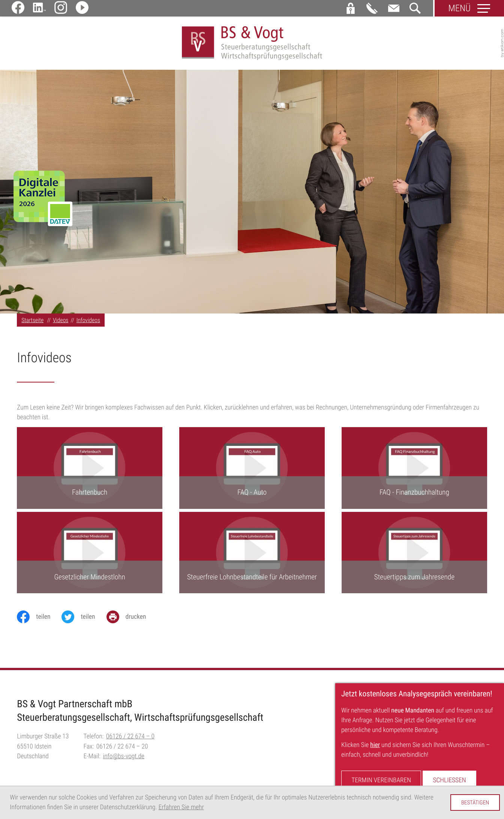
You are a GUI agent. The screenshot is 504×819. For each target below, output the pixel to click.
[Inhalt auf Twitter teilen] (84, 617)
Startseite (32, 320)
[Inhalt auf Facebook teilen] (39, 617)
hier (375, 745)
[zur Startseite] (252, 43)
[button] (351, 8)
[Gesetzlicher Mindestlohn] (90, 553)
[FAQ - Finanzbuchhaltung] (414, 469)
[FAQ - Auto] (252, 469)
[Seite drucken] (132, 617)
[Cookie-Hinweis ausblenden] (475, 802)
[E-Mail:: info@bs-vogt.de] (394, 8)
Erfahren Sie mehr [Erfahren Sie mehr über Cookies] (181, 807)
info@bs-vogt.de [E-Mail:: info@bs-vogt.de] (124, 757)
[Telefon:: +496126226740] (130, 737)
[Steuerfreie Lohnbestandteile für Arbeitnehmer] (252, 553)
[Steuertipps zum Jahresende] (414, 553)
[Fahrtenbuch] (90, 469)
